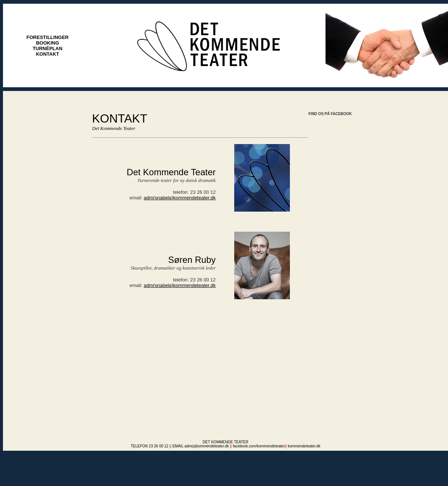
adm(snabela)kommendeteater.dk (180, 198)
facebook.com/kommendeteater (259, 446)
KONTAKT (48, 54)
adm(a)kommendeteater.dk (207, 446)
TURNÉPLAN (48, 48)
